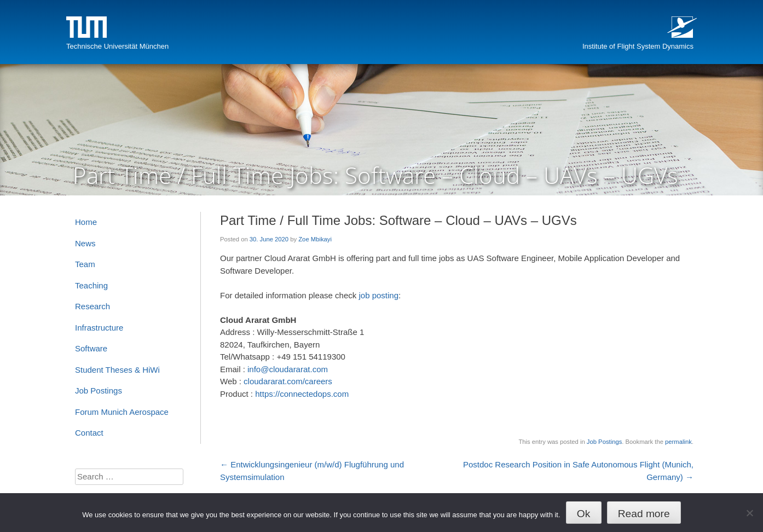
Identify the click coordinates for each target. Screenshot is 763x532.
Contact (89, 433)
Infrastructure (99, 328)
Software (91, 348)
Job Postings (604, 442)
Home (86, 222)
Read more (644, 514)
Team (85, 264)
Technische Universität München (117, 46)
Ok (584, 514)
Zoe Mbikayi (315, 239)
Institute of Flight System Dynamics (638, 46)
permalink (678, 442)
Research (93, 306)
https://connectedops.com (302, 394)
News (85, 243)
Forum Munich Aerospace (122, 412)
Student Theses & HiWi (117, 370)
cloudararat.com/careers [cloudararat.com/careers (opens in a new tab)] (288, 381)
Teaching (91, 285)
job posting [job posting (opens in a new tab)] (378, 295)
